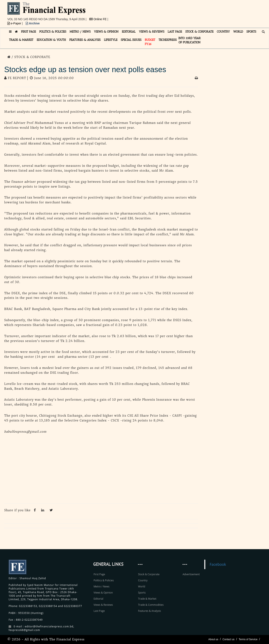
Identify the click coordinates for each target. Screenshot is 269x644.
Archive (33, 23)
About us (213, 639)
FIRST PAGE (28, 32)
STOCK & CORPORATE (199, 32)
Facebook (218, 564)
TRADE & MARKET (21, 40)
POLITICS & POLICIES (53, 32)
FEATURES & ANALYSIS (85, 40)
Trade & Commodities (151, 605)
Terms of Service (248, 639)
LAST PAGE (175, 32)
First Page (99, 574)
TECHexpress (167, 40)
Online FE (98, 19)
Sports (142, 593)
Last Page (99, 611)
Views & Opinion (103, 593)
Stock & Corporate (149, 574)
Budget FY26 (150, 42)
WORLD (238, 32)
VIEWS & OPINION (106, 32)
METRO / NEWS (80, 32)
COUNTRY (223, 32)
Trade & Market (147, 599)
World (142, 586)
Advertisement (191, 574)
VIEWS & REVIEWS (152, 32)
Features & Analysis (150, 611)
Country (143, 580)
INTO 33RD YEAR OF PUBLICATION (190, 40)
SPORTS (251, 32)
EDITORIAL (129, 32)
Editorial (98, 599)
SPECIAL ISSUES (131, 40)
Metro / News (101, 586)
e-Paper (15, 23)
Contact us (228, 639)
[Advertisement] (193, 12)
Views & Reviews (103, 605)
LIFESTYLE (111, 40)
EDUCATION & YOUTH (51, 40)
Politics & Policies (104, 580)
